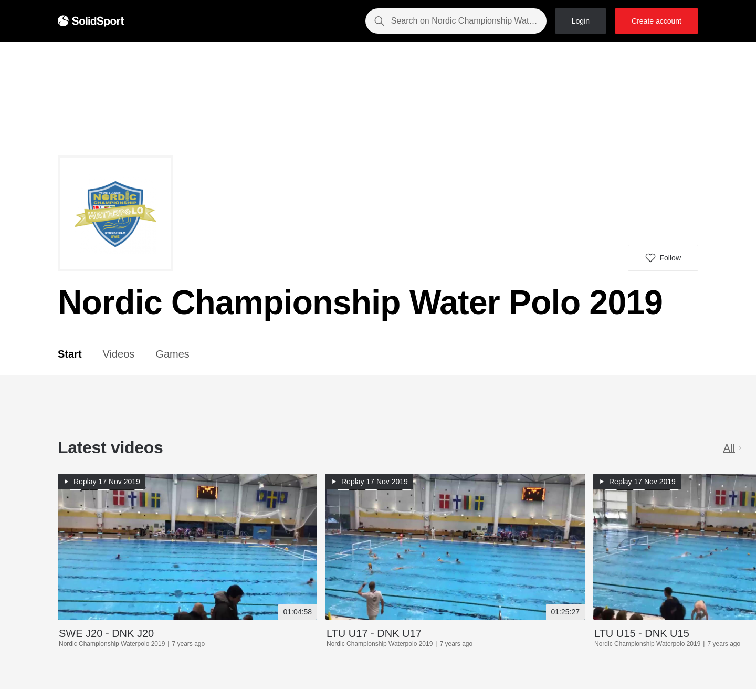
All (733, 448)
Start (70, 354)
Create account (657, 21)
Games (172, 354)
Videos (119, 354)
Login (581, 21)
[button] (663, 258)
